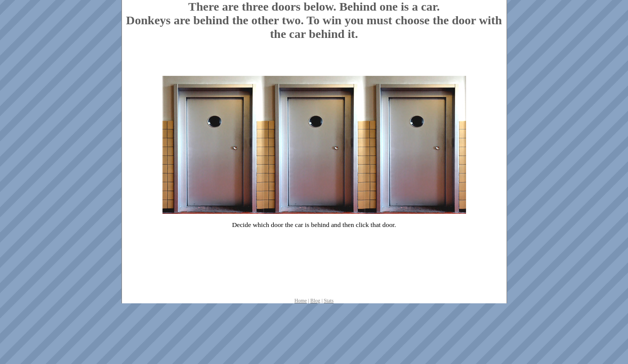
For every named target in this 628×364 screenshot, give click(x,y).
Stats (329, 301)
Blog (315, 301)
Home (301, 301)
